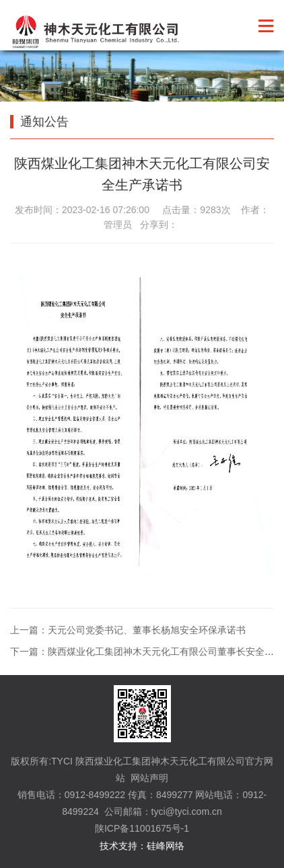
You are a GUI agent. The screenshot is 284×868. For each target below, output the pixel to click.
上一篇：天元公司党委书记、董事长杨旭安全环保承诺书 (128, 630)
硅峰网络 (166, 846)
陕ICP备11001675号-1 (142, 828)
